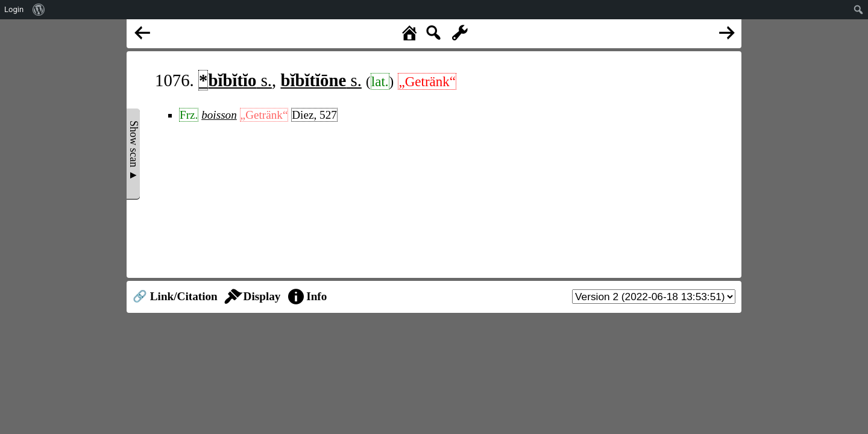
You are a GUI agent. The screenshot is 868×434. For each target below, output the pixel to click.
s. (235, 80)
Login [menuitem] (14, 9)
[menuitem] (39, 10)
